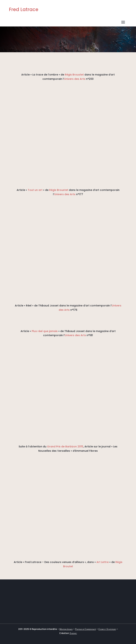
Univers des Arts (75, 79)
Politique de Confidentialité (86, 629)
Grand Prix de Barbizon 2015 (65, 447)
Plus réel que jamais (45, 331)
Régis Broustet (74, 75)
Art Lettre (103, 562)
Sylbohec (73, 633)
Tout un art (35, 190)
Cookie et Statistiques (107, 629)
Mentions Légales (66, 629)
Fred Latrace (24, 9)
